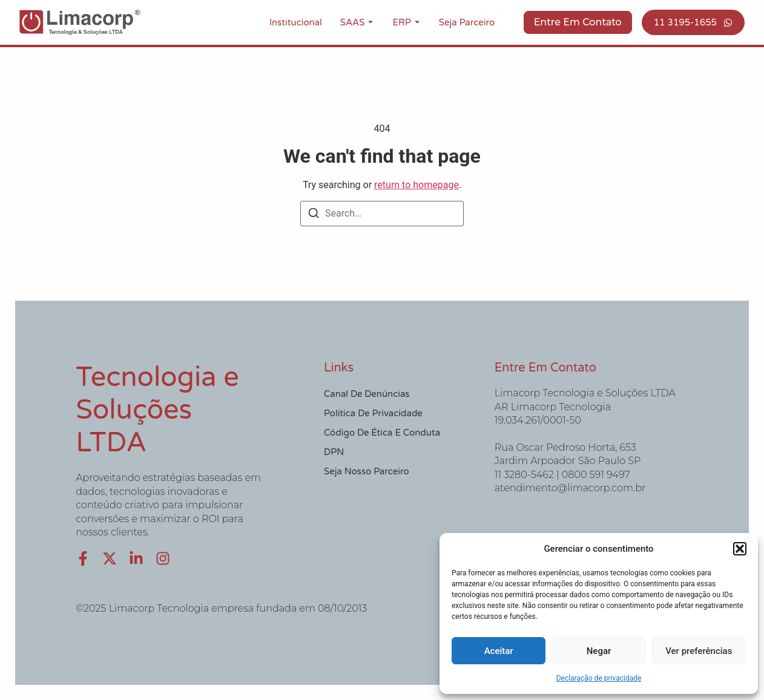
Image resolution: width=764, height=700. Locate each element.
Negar (599, 651)
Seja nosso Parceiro (367, 471)
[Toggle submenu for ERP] (416, 22)
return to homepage (417, 185)
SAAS (353, 22)
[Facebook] (83, 558)
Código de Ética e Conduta (382, 433)
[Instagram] (163, 558)
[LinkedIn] (136, 558)
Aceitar (499, 651)
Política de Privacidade (373, 413)
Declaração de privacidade (599, 678)
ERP (401, 22)
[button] (740, 549)
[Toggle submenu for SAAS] (369, 22)
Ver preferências (699, 651)
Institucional (296, 22)
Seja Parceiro (467, 22)
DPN (334, 452)
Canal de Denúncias (367, 394)
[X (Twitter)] (110, 558)
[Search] (314, 215)
